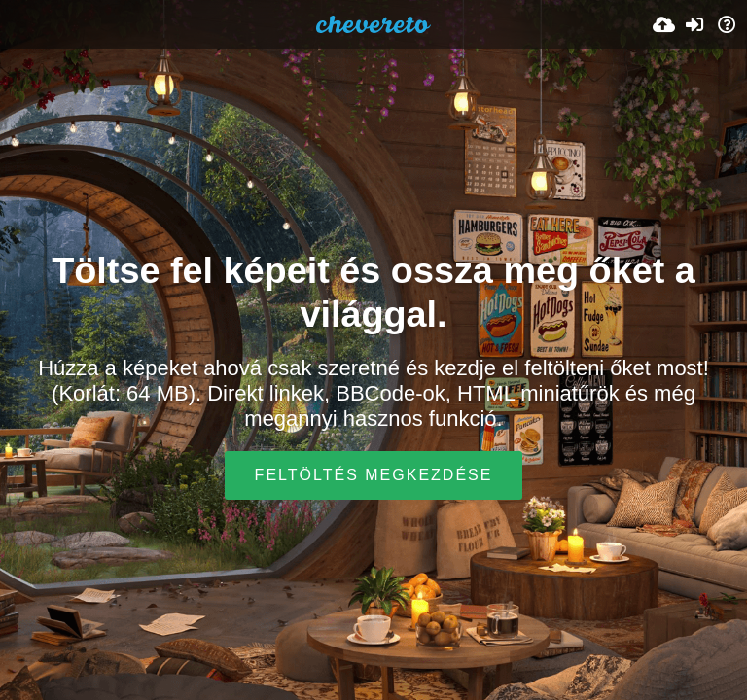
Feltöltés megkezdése (374, 475)
